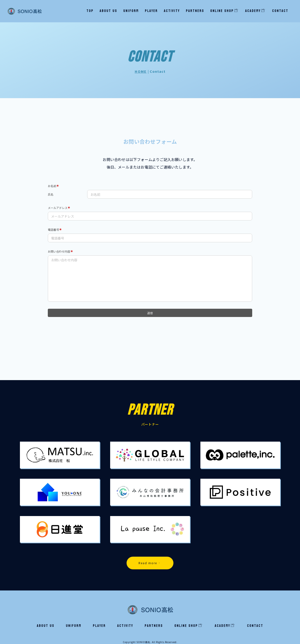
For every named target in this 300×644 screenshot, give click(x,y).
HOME (141, 71)
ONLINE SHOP (224, 11)
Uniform (131, 11)
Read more (150, 563)
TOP (90, 11)
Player (151, 11)
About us (108, 11)
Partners (195, 11)
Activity (172, 11)
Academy (255, 11)
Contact (280, 11)
